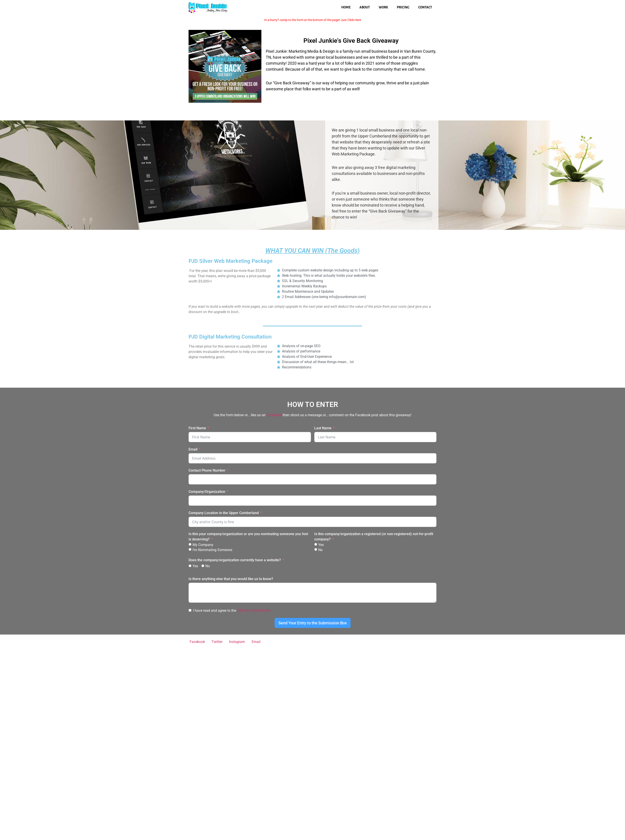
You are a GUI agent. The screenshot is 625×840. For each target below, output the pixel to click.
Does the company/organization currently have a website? (235, 560)
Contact (425, 7)
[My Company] (190, 544)
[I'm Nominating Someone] (190, 549)
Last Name (323, 428)
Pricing (403, 7)
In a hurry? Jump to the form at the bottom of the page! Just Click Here (313, 20)
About (365, 7)
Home (346, 7)
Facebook (274, 415)
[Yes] (316, 544)
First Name (197, 428)
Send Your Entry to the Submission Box (313, 623)
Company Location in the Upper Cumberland (224, 513)
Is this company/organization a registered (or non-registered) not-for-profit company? (374, 537)
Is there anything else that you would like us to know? (231, 579)
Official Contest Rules (254, 611)
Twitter (217, 642)
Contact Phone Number (207, 470)
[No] (316, 549)
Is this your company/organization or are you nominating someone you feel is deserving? (248, 537)
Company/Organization (207, 492)
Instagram (237, 642)
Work (383, 7)
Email (193, 449)
